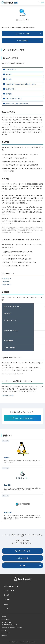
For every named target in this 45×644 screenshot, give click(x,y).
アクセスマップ (5, 633)
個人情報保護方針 (6, 622)
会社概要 (4, 636)
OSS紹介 (7, 600)
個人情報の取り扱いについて (9, 625)
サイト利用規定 (5, 619)
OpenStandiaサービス (23, 551)
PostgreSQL (6, 279)
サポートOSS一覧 (7, 395)
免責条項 (4, 617)
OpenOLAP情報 (22, 41)
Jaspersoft (5, 282)
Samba (7, 458)
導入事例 (22, 565)
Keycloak (7, 512)
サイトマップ (5, 630)
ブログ (6, 604)
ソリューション (9, 591)
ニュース (7, 609)
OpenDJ (7, 485)
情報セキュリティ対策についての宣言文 (11, 628)
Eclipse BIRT (6, 285)
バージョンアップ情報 (22, 34)
